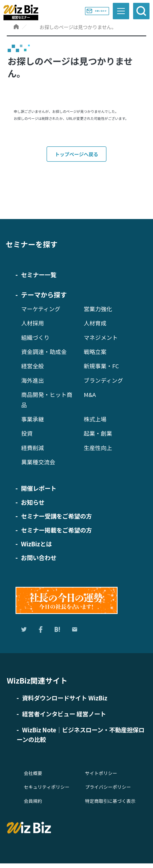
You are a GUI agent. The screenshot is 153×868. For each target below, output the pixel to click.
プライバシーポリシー (109, 790)
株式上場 (96, 419)
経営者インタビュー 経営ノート (69, 716)
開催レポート (41, 489)
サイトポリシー (102, 776)
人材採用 (33, 323)
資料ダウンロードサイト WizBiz (69, 701)
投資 (27, 434)
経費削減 (33, 448)
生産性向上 (99, 448)
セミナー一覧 (41, 275)
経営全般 (33, 366)
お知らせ (34, 503)
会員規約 (33, 804)
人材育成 (96, 323)
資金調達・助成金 (46, 352)
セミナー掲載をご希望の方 (60, 530)
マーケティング (42, 309)
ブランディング (105, 381)
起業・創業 (99, 434)
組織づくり (37, 338)
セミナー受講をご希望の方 (60, 516)
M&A (90, 395)
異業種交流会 (40, 462)
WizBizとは (38, 544)
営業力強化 (99, 309)
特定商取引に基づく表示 (111, 804)
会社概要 (33, 776)
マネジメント (102, 338)
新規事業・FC (103, 366)
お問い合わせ (91, 11)
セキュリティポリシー (48, 790)
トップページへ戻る (76, 154)
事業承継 (33, 419)
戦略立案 (96, 352)
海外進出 (33, 381)
